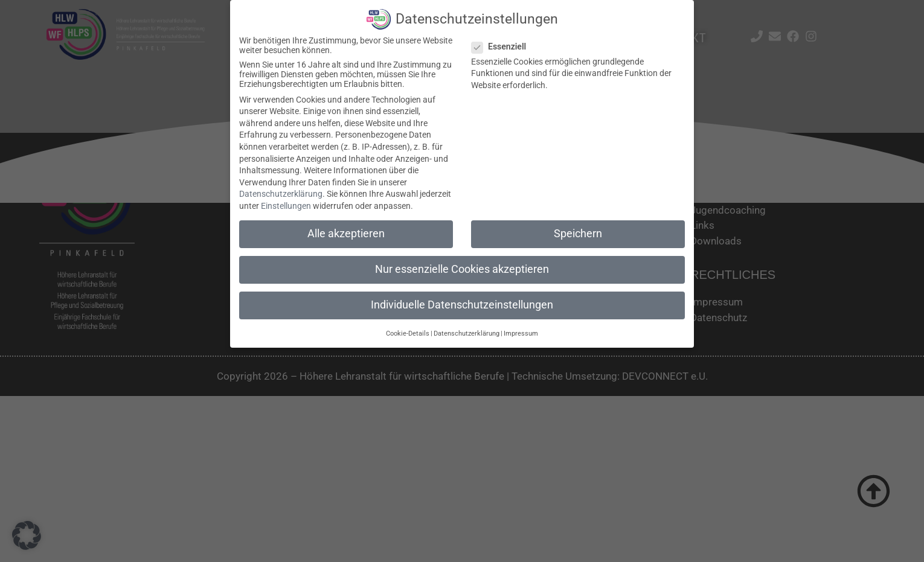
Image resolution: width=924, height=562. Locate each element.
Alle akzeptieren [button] (346, 234)
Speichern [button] (578, 234)
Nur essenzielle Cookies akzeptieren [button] (462, 269)
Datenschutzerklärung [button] (467, 333)
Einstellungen (286, 206)
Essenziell (502, 46)
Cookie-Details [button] (408, 333)
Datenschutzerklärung (281, 194)
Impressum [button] (521, 333)
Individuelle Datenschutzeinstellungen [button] (462, 305)
